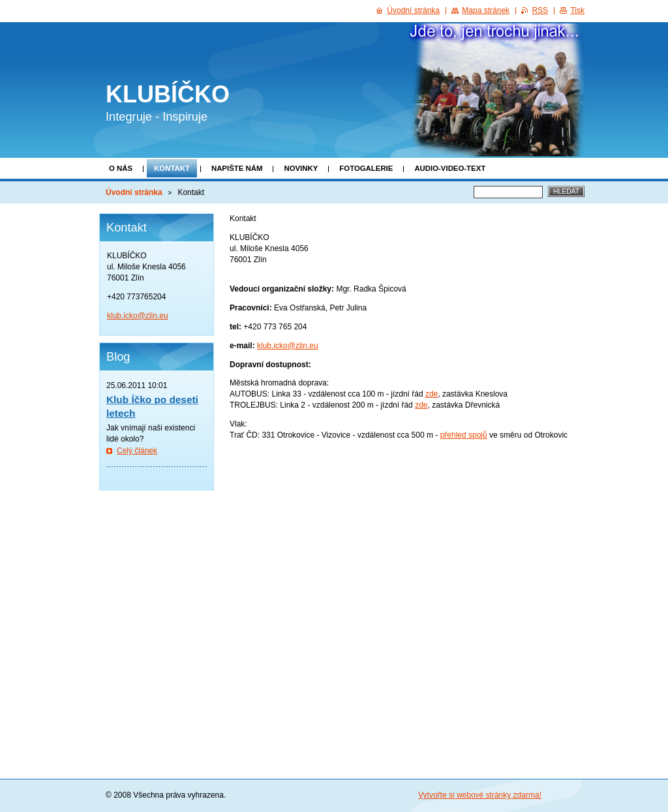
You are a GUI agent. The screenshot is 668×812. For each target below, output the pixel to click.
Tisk (577, 10)
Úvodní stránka (134, 192)
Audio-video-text (450, 168)
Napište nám (237, 168)
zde (432, 394)
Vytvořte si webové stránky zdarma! (480, 795)
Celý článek (137, 451)
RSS (540, 10)
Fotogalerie (366, 168)
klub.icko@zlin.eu (288, 346)
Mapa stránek (486, 10)
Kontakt (172, 168)
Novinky (301, 168)
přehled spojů (464, 435)
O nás (121, 168)
